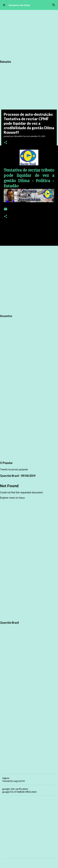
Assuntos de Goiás (19, 5)
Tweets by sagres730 (14, 781)
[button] (6, 143)
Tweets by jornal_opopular (14, 469)
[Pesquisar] (54, 5)
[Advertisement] (29, 279)
